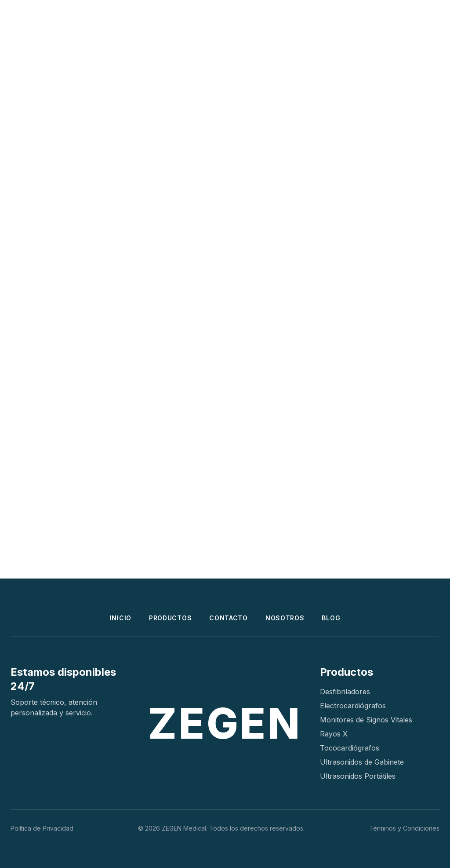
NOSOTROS (285, 618)
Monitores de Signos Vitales (366, 720)
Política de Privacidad (42, 828)
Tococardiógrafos (350, 748)
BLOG (331, 618)
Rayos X (334, 734)
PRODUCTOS (170, 618)
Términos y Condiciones (404, 828)
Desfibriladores (345, 692)
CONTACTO (229, 618)
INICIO (121, 618)
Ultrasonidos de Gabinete (362, 762)
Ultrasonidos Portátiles (358, 776)
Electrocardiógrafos (353, 706)
